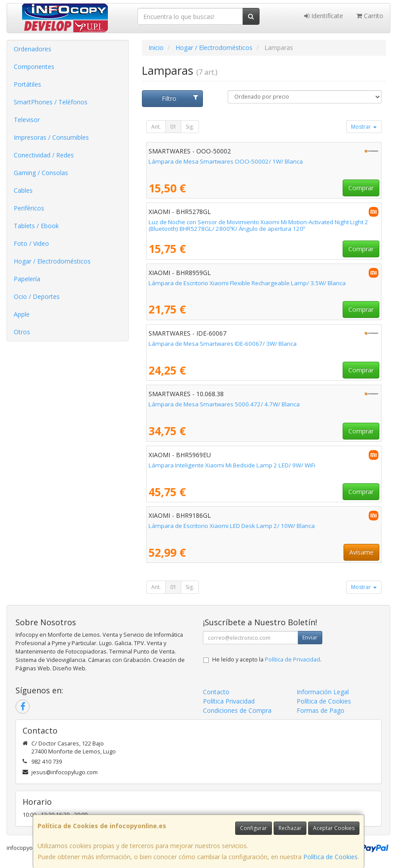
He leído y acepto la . (267, 660)
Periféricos (29, 208)
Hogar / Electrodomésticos (52, 261)
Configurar (254, 828)
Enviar (310, 637)
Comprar (361, 188)
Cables (23, 190)
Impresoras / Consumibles (51, 137)
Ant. (156, 127)
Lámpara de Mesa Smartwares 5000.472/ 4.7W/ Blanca (224, 404)
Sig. (190, 127)
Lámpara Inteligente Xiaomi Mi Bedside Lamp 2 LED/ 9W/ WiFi (232, 465)
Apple (22, 314)
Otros (22, 332)
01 (173, 127)
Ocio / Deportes (37, 296)
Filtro (180, 98)
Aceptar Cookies (334, 828)
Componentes (34, 67)
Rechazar (290, 828)
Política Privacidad (229, 701)
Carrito (370, 16)
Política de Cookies (330, 857)
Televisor (27, 120)
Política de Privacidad (292, 660)
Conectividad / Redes (44, 155)
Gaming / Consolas (41, 173)
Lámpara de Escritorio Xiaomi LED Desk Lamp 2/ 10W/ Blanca (232, 526)
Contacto (216, 692)
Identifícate (324, 16)
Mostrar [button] (364, 127)
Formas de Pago (321, 710)
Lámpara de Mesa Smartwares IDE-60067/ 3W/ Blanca (223, 344)
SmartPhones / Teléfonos (51, 102)
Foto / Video (31, 243)
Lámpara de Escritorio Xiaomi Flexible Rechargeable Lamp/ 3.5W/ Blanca (247, 283)
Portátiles (27, 84)
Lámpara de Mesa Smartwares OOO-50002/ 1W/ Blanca (226, 161)
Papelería (27, 279)
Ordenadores (32, 49)
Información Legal (323, 692)
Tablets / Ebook (36, 226)
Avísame (361, 552)
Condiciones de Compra (237, 710)
